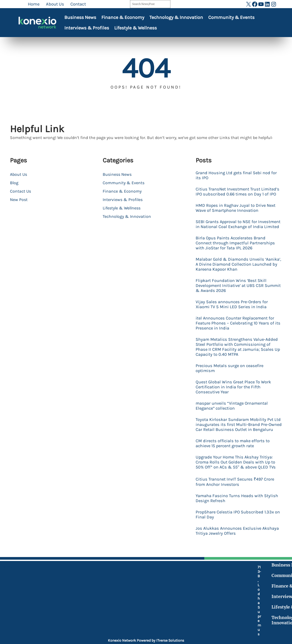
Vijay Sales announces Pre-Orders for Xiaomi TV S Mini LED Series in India (233, 309)
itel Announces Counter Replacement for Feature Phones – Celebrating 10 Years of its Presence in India (236, 328)
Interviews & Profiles (87, 28)
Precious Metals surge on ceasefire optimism (231, 373)
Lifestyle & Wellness (135, 28)
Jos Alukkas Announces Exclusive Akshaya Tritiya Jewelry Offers (239, 541)
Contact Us (20, 191)
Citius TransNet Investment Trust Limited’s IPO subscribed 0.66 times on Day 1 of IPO (239, 192)
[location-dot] (113, 580)
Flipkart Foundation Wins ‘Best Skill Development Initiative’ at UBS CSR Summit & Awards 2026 (232, 290)
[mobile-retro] (113, 594)
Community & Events (231, 17)
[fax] (113, 607)
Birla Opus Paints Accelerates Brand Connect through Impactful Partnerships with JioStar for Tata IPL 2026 (236, 248)
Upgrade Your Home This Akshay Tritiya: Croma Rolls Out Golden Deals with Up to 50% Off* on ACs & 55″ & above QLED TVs (237, 472)
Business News (80, 17)
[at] (113, 619)
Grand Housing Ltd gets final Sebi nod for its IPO (237, 175)
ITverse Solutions (170, 640)
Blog (14, 183)
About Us (19, 174)
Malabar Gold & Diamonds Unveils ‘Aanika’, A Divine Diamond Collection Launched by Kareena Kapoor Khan (233, 269)
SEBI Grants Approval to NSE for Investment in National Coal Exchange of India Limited (236, 227)
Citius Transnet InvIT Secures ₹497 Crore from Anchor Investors (236, 492)
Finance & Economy (123, 17)
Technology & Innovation (176, 17)
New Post (19, 200)
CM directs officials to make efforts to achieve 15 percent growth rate (234, 453)
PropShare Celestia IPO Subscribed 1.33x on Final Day (236, 525)
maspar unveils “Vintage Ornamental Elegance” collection (233, 411)
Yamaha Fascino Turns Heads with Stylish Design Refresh (237, 508)
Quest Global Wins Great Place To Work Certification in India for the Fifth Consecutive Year (234, 392)
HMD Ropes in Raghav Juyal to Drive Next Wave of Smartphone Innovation (236, 208)
